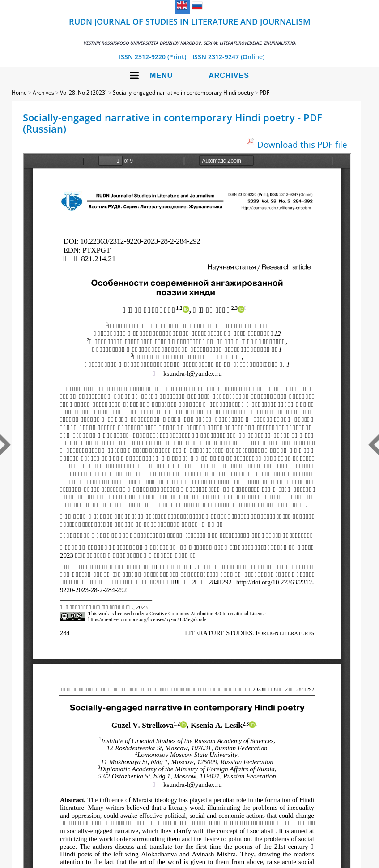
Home (19, 92)
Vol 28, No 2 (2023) (83, 92)
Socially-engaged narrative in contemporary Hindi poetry (183, 92)
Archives (229, 75)
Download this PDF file (302, 144)
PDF (264, 92)
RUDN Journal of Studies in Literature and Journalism (190, 31)
